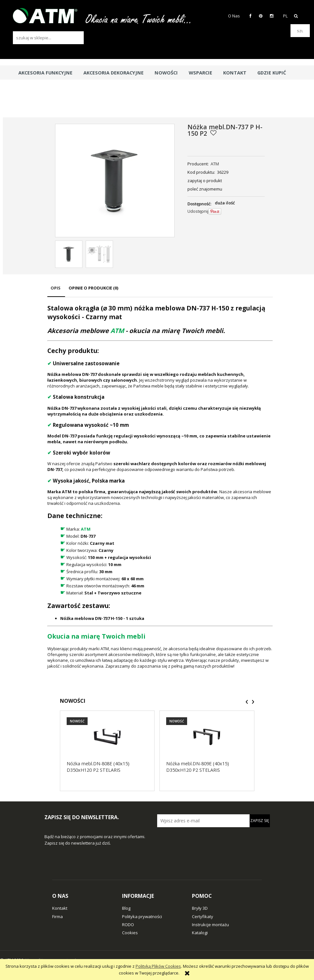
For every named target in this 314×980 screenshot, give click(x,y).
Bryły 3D (200, 908)
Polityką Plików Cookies (158, 966)
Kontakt (60, 908)
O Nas (234, 16)
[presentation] (247, 702)
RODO (128, 925)
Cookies (130, 933)
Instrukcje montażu (210, 925)
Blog (126, 908)
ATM (215, 164)
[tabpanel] (160, 486)
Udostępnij (198, 211)
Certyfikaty (203, 916)
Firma (57, 916)
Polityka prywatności (142, 916)
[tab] (56, 291)
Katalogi (200, 933)
